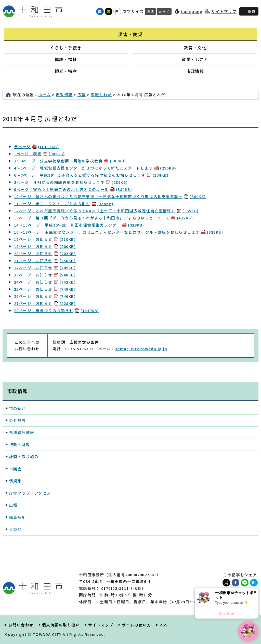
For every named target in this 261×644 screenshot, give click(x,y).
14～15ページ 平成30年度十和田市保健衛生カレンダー (79, 225)
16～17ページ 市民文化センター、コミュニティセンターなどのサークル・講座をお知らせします (119, 232)
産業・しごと (195, 59)
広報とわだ (101, 95)
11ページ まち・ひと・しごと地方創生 (64, 204)
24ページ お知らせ (45, 282)
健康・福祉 (66, 59)
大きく (164, 11)
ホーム (44, 95)
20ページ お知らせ (45, 253)
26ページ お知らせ (45, 296)
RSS (164, 625)
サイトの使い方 (136, 625)
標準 (150, 11)
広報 (82, 95)
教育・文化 (195, 48)
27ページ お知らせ (45, 303)
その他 (15, 529)
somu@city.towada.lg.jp (141, 349)
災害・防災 (130, 34)
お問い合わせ (21, 625)
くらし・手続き (66, 48)
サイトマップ (224, 11)
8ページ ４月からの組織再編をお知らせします (71, 182)
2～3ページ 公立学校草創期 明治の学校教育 (70, 161)
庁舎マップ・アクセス (30, 493)
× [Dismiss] (255, 592)
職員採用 (18, 517)
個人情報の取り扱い (61, 625)
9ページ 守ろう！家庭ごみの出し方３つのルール (73, 189)
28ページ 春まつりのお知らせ (57, 310)
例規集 (17, 481)
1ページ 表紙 (40, 154)
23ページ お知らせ (45, 275)
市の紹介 (18, 408)
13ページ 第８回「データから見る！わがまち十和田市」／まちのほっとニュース (103, 218)
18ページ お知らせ (45, 239)
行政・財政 (20, 445)
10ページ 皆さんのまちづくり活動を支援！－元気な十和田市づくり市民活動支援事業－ (110, 196)
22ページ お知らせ (45, 268)
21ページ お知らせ (45, 261)
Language (192, 11)
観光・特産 (66, 71)
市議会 (15, 469)
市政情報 (195, 71)
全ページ (36, 146)
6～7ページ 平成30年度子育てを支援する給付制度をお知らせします (91, 175)
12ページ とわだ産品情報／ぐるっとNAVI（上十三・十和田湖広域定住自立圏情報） (106, 211)
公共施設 (18, 420)
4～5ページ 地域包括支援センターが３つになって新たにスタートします (95, 168)
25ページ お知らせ (45, 289)
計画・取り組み (24, 457)
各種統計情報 (22, 432)
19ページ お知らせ (45, 246)
